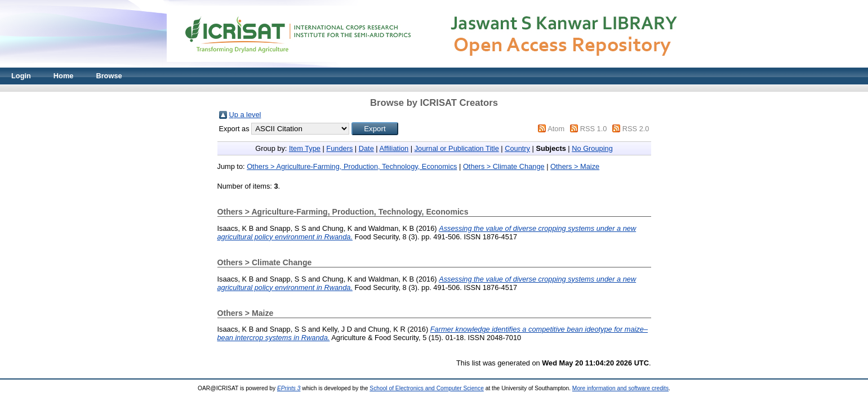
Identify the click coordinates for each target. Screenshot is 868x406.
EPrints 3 (289, 388)
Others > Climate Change (504, 166)
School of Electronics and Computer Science (427, 388)
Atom (556, 129)
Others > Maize (575, 166)
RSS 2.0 (636, 129)
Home (64, 76)
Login (21, 76)
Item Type (305, 148)
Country (517, 148)
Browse (109, 76)
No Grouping (592, 148)
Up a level (245, 115)
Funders (339, 148)
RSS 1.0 (594, 129)
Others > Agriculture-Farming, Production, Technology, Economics (352, 166)
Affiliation (394, 148)
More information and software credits (620, 388)
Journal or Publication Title (457, 148)
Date (366, 148)
